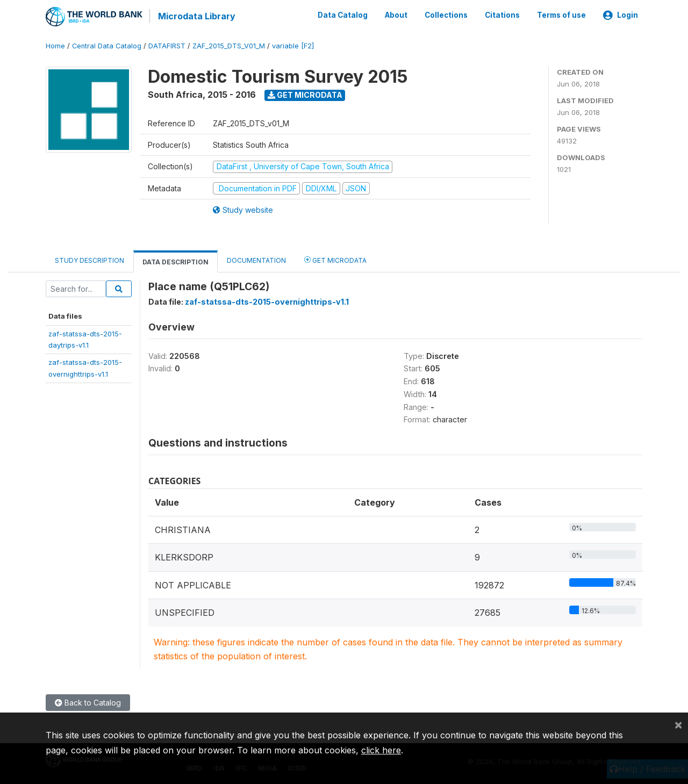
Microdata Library (196, 16)
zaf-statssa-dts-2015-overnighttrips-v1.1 (267, 301)
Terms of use (561, 15)
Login (621, 15)
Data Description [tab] (175, 261)
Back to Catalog (88, 702)
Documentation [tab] (256, 260)
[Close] (678, 724)
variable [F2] (293, 45)
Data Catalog (343, 15)
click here (381, 750)
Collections (446, 15)
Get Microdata (305, 94)
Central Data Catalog (107, 45)
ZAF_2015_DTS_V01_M (229, 45)
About (396, 15)
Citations (502, 15)
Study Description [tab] (89, 260)
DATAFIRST (167, 45)
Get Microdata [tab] (335, 259)
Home (55, 45)
